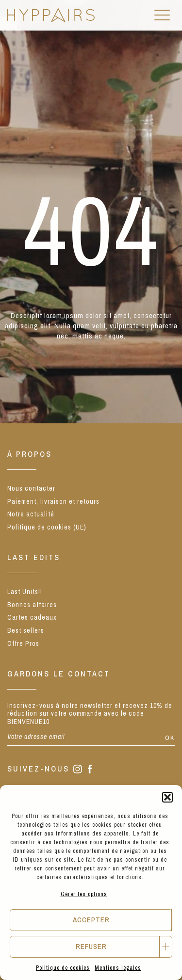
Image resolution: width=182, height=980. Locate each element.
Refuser (91, 946)
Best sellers (26, 630)
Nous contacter (31, 488)
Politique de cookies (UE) (47, 527)
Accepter (91, 920)
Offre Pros (23, 643)
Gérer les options (84, 894)
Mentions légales (118, 968)
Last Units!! (25, 592)
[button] (167, 797)
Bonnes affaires (32, 605)
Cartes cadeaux (32, 617)
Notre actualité (31, 514)
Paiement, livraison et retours (53, 501)
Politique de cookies (63, 968)
